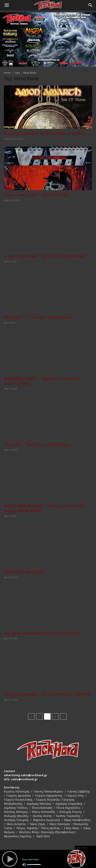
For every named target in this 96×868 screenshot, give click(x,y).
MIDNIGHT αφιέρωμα (24, 572)
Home (7, 73)
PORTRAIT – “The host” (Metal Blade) (38, 317)
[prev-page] (31, 716)
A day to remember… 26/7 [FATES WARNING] (45, 256)
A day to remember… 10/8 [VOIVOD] (36, 195)
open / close (81, 848)
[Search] (91, 5)
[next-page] (63, 716)
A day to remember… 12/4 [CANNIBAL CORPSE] (47, 694)
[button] (7, 5)
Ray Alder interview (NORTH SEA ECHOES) (42, 633)
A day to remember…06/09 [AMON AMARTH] (45, 134)
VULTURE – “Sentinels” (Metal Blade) (37, 445)
